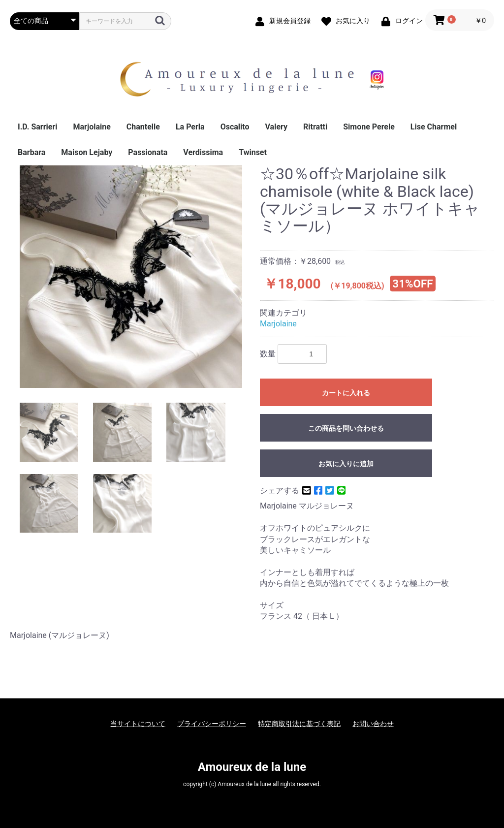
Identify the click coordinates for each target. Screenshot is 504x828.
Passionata (148, 152)
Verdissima (203, 152)
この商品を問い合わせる (346, 428)
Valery (277, 127)
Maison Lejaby (87, 152)
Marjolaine (92, 127)
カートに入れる (346, 393)
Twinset (253, 152)
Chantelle (143, 127)
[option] (131, 277)
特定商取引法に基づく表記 (299, 724)
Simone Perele (369, 127)
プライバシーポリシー (212, 724)
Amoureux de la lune (252, 767)
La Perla (190, 127)
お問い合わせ (373, 724)
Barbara (31, 152)
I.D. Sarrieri (38, 127)
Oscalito (235, 127)
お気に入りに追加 (346, 464)
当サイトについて (138, 724)
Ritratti (315, 127)
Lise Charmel (434, 127)
